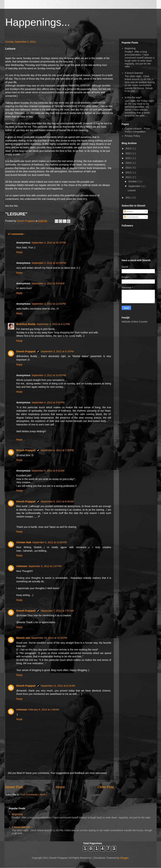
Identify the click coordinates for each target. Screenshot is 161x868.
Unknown (22, 566)
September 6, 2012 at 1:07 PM (45, 566)
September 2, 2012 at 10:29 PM (49, 263)
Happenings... (38, 22)
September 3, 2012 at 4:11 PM (53, 324)
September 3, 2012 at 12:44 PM (49, 304)
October (133, 181)
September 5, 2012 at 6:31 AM (48, 471)
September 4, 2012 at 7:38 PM (57, 450)
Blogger (124, 858)
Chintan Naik (24, 542)
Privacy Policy (132, 136)
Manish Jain (23, 638)
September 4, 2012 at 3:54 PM (48, 402)
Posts (128, 212)
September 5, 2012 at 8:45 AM (57, 501)
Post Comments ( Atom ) (34, 795)
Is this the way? (133, 97)
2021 (129, 158)
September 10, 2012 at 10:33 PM (49, 638)
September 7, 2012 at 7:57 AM (57, 611)
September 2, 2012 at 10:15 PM (49, 243)
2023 (129, 148)
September (135, 186)
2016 (129, 163)
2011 (129, 198)
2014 (129, 168)
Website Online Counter (135, 322)
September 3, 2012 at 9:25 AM (48, 283)
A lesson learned (134, 73)
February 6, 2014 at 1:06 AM (44, 710)
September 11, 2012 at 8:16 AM (58, 686)
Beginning (130, 48)
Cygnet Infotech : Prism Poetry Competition (138, 130)
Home (60, 787)
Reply (19, 252)
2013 (129, 172)
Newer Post (14, 787)
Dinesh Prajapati (26, 221)
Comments (131, 217)
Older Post (106, 787)
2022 (129, 153)
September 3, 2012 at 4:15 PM (57, 351)
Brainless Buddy (26, 324)
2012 (129, 177)
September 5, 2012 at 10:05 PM (50, 542)
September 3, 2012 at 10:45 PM (49, 375)
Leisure (132, 190)
